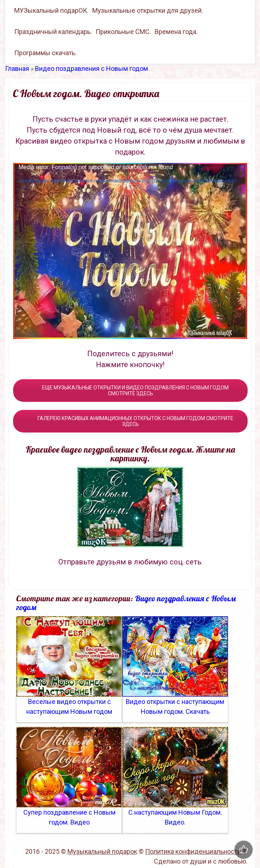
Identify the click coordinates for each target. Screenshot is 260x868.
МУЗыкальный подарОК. (51, 10)
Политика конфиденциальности (193, 851)
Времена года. (176, 32)
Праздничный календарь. (53, 32)
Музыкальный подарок (102, 851)
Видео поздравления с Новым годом (92, 68)
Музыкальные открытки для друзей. (148, 10)
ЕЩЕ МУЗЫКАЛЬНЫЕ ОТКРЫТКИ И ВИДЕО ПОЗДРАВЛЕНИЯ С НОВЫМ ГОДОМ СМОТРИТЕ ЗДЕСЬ (130, 391)
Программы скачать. (45, 53)
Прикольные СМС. (123, 32)
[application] (130, 251)
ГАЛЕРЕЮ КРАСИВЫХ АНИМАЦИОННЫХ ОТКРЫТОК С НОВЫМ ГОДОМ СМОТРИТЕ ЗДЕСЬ (131, 421)
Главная (17, 68)
